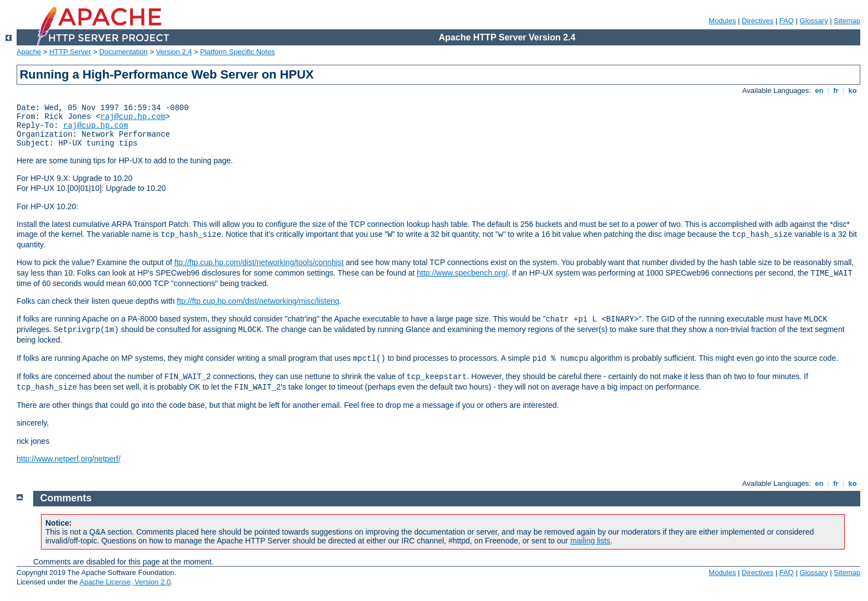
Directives (758, 21)
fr (836, 90)
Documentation (123, 52)
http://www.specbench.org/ (462, 273)
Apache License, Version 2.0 (125, 582)
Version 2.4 (174, 52)
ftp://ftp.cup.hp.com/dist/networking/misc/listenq (258, 301)
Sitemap (847, 21)
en (819, 90)
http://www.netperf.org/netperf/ (69, 459)
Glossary (813, 21)
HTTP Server (70, 52)
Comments (66, 498)
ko (852, 90)
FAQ (787, 21)
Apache (29, 52)
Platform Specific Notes (238, 52)
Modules (722, 21)
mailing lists (590, 541)
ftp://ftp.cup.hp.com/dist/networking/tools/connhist (259, 262)
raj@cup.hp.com (133, 117)
